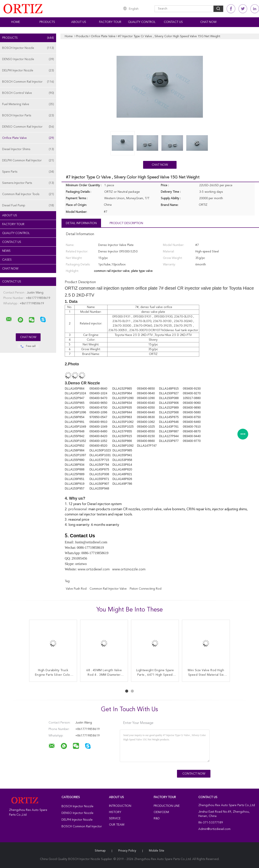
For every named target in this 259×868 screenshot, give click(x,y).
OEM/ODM (161, 812)
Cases (7, 260)
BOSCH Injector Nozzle (28, 48)
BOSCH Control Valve (28, 93)
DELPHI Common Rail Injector (28, 160)
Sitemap (100, 851)
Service (115, 818)
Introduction (120, 806)
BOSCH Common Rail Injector (28, 82)
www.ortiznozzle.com (129, 570)
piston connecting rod (146, 589)
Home (16, 22)
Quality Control (142, 22)
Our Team (117, 825)
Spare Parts (28, 172)
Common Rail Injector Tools (28, 194)
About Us (79, 22)
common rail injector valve (108, 589)
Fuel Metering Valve (28, 104)
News (6, 251)
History (115, 812)
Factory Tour (110, 22)
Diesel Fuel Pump (28, 205)
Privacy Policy (127, 851)
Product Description (126, 223)
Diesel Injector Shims (28, 149)
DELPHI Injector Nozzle (28, 71)
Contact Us (173, 22)
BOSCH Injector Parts (28, 116)
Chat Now (208, 22)
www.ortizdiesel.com (94, 570)
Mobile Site (157, 851)
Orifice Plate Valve (28, 138)
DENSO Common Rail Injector (28, 127)
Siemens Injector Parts (28, 183)
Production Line (167, 806)
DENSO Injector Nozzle (28, 59)
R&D (157, 818)
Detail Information (81, 223)
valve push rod (76, 589)
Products (47, 22)
